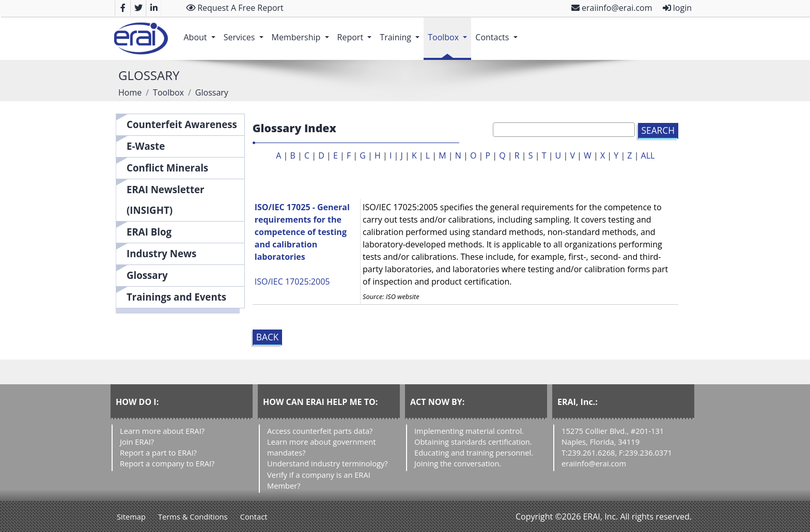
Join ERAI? (137, 442)
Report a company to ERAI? (167, 463)
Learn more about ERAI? (162, 431)
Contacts (498, 32)
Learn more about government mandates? (321, 447)
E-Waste (146, 146)
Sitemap (131, 517)
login (677, 8)
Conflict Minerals (167, 168)
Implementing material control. (469, 431)
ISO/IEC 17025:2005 (292, 281)
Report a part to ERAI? (158, 452)
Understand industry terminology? (328, 463)
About (201, 32)
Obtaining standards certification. (473, 442)
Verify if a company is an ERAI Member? (319, 480)
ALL (648, 155)
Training (402, 32)
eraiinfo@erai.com (612, 8)
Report (357, 32)
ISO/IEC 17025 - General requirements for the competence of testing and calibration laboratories (302, 232)
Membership (302, 32)
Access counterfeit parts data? (320, 431)
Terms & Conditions (193, 517)
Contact (254, 517)
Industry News (161, 253)
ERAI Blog (149, 232)
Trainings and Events (176, 297)
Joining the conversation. (458, 463)
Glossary (147, 275)
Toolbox (449, 32)
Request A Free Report (235, 8)
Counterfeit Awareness (182, 124)
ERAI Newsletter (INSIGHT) (166, 200)
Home (130, 92)
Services (246, 32)
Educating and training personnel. (474, 452)
